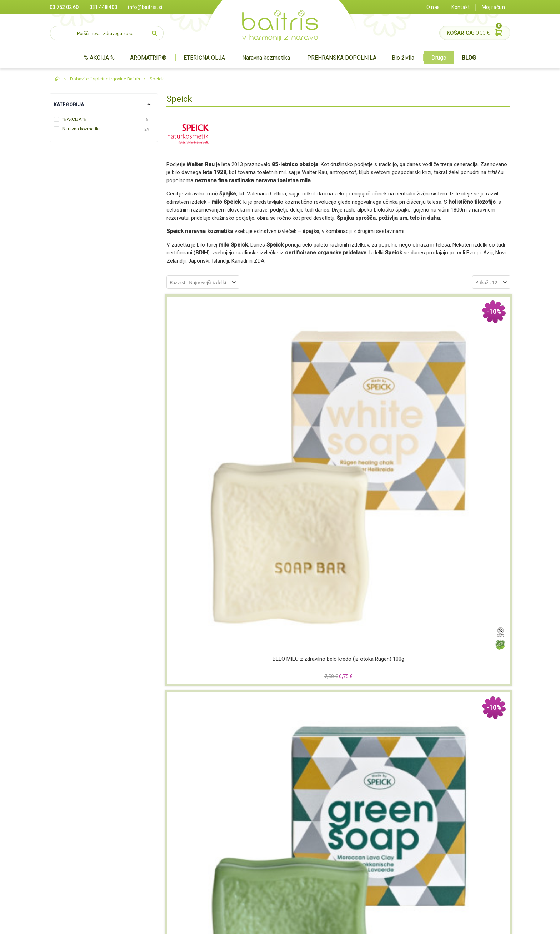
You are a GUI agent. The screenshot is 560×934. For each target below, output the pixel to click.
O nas (433, 7)
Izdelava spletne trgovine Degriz (358, 925)
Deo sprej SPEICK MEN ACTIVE (382, 664)
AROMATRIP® (148, 58)
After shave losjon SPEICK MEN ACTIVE (207, 532)
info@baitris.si (145, 7)
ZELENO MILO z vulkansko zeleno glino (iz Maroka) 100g (294, 399)
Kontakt (461, 7)
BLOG (469, 58)
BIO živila (263, 858)
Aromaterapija (270, 832)
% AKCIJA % (99, 58)
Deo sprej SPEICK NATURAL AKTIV (470, 532)
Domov (58, 79)
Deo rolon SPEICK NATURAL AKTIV (294, 532)
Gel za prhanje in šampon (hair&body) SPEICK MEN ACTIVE (470, 664)
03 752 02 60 (64, 7)
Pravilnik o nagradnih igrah (204, 876)
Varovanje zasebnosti (199, 867)
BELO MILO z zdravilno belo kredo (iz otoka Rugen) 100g (207, 399)
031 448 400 (103, 7)
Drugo (439, 58)
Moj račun (493, 7)
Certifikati (186, 841)
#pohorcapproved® (489, 925)
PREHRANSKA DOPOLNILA (342, 58)
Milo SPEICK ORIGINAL (207, 661)
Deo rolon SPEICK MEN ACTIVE (294, 664)
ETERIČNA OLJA (204, 58)
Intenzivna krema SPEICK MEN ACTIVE (470, 399)
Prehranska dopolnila (277, 849)
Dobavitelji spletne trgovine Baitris (105, 79)
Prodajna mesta (193, 832)
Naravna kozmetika (266, 58)
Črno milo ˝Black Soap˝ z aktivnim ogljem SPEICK (382, 399)
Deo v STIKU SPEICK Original (382, 528)
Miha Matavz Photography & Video (430, 925)
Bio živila (403, 58)
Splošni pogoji (190, 858)
